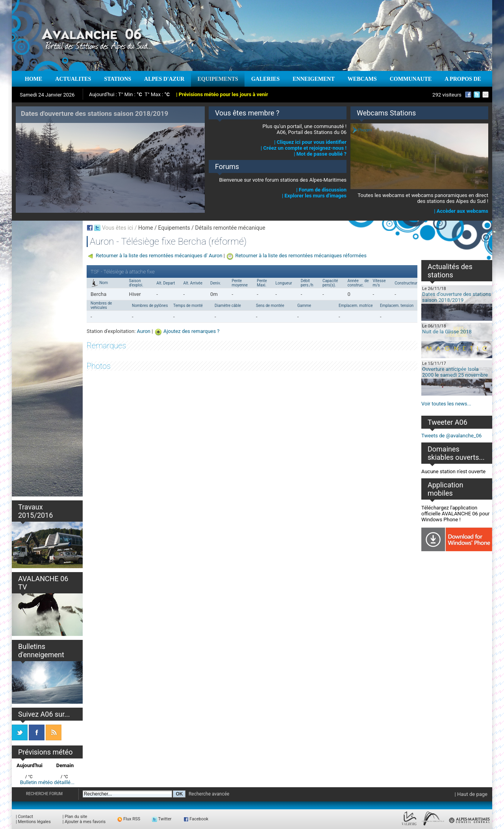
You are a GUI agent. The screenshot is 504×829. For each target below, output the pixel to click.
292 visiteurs (447, 95)
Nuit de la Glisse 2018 (447, 332)
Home (146, 228)
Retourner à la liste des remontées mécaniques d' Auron (159, 256)
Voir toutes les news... (446, 404)
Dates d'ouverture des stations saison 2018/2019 (457, 297)
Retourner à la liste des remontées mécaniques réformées (301, 256)
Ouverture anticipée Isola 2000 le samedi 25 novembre (455, 372)
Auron (144, 331)
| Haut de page (471, 794)
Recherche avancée (209, 794)
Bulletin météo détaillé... (47, 782)
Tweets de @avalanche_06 (451, 436)
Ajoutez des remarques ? (192, 331)
